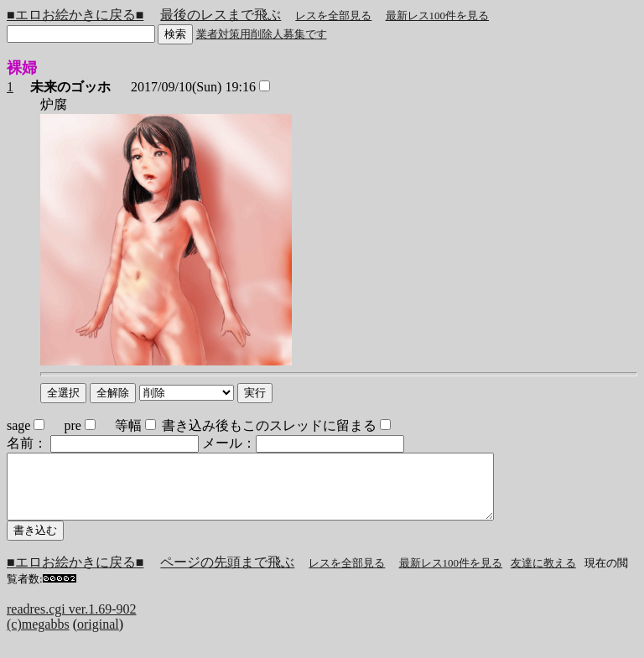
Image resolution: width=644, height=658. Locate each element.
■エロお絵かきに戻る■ (75, 15)
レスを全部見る (333, 16)
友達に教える (543, 575)
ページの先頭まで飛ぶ (227, 575)
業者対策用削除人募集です (262, 34)
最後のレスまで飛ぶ (221, 15)
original (98, 637)
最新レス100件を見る (438, 16)
